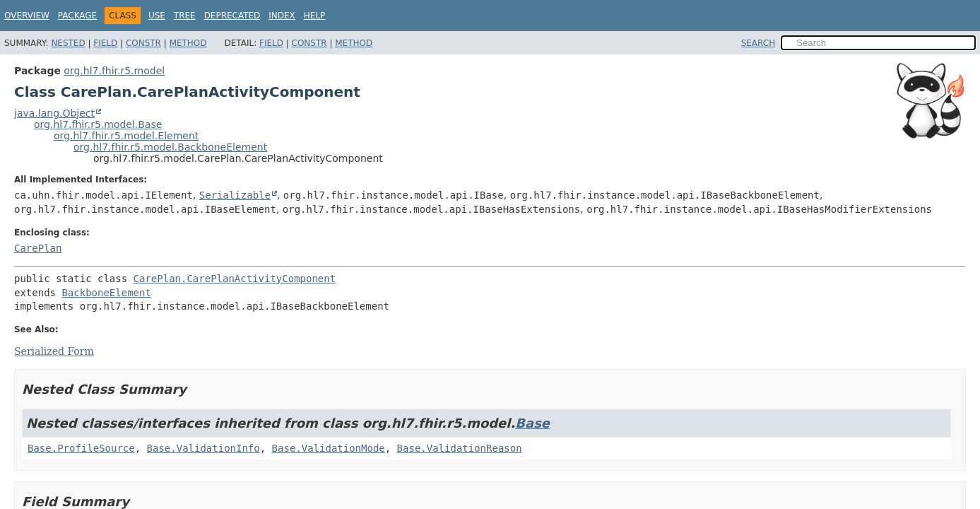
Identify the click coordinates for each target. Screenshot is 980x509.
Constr (143, 43)
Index (282, 16)
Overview (27, 16)
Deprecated (232, 16)
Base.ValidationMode (329, 448)
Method (188, 43)
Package (77, 16)
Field (105, 43)
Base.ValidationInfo (203, 448)
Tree (185, 16)
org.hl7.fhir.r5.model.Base (98, 124)
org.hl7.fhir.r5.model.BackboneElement (170, 147)
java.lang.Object (54, 113)
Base (532, 423)
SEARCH (758, 43)
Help (315, 16)
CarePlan (38, 248)
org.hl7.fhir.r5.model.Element (126, 136)
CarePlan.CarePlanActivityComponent (235, 279)
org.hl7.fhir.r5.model (114, 71)
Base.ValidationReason (460, 448)
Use (157, 16)
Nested (68, 43)
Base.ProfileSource (81, 448)
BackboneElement (106, 293)
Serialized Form (54, 351)
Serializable (235, 195)
